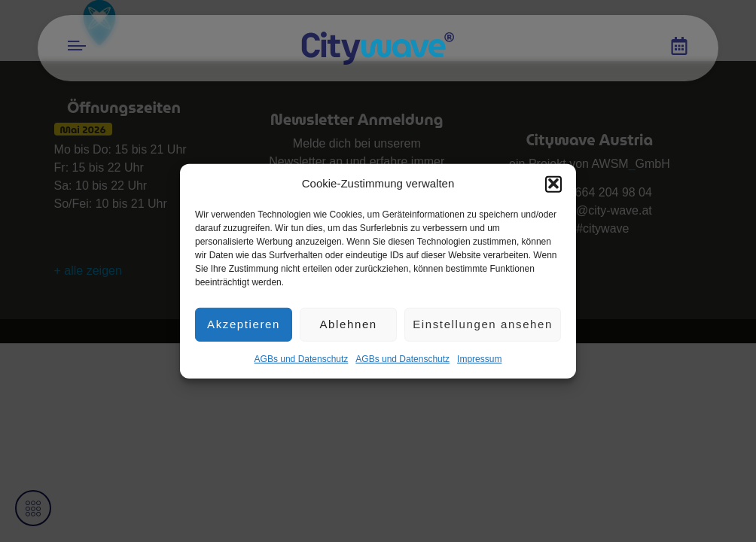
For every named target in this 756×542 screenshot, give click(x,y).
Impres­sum (479, 364)
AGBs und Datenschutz (302, 364)
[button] (553, 189)
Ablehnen (348, 329)
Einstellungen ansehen (483, 329)
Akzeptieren (244, 329)
